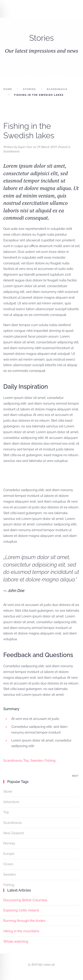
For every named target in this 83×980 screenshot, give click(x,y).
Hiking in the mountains (21, 931)
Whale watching (16, 942)
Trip (26, 761)
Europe (9, 854)
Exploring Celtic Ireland (21, 910)
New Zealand (14, 833)
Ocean (8, 864)
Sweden (37, 761)
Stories (29, 89)
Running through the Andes (24, 921)
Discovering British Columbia (25, 900)
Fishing (50, 761)
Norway (9, 843)
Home (8, 89)
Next (75, 776)
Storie (8, 792)
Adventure (11, 802)
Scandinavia (57, 89)
